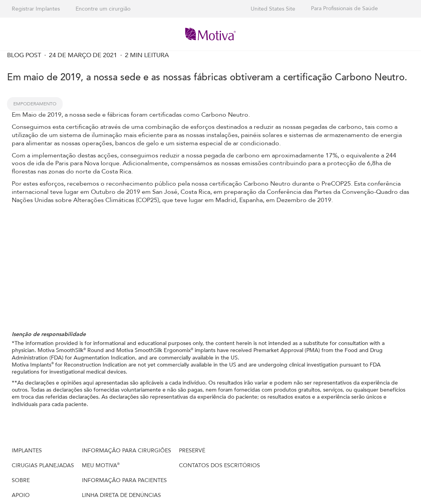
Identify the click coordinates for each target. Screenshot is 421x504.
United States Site (273, 9)
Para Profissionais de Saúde (344, 9)
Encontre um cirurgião (103, 9)
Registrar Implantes (36, 9)
